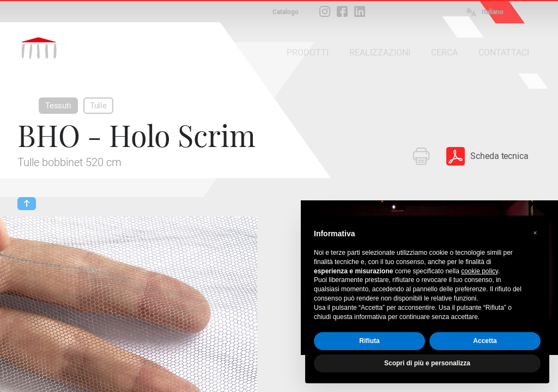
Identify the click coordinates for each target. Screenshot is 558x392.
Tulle (98, 106)
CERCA (444, 53)
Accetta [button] (485, 341)
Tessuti (58, 106)
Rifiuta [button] (369, 341)
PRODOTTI (308, 53)
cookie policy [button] (480, 271)
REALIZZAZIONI (380, 53)
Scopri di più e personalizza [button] (427, 363)
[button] (535, 233)
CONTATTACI (504, 53)
